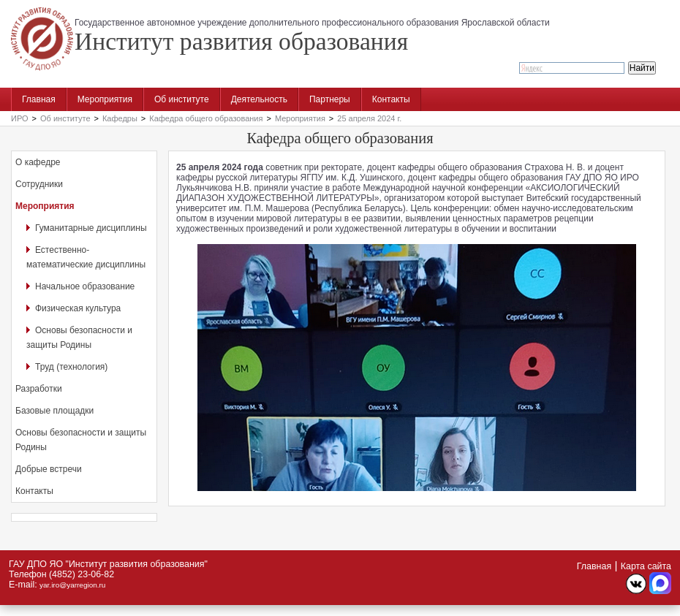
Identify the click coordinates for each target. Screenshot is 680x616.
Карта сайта (646, 566)
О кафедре (38, 162)
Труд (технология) (71, 367)
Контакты (391, 99)
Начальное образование (85, 286)
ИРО (20, 118)
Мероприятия (105, 99)
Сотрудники (39, 184)
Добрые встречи (49, 469)
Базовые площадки (54, 411)
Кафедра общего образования (206, 118)
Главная (39, 99)
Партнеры (330, 99)
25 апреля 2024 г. (369, 118)
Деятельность (259, 99)
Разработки (39, 389)
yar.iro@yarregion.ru (72, 585)
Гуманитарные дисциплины (91, 228)
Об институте (182, 99)
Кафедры (120, 118)
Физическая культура (78, 308)
